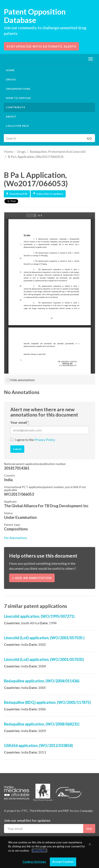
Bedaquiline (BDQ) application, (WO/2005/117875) (47, 702)
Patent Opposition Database (35, 16)
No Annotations (16, 538)
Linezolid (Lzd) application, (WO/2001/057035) (44, 659)
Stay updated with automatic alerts (41, 46)
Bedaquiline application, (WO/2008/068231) (42, 724)
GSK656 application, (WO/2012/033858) (38, 746)
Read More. (39, 852)
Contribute (16, 107)
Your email (20, 422)
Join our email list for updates (27, 820)
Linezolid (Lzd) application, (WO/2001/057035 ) (44, 638)
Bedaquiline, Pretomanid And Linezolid (58, 151)
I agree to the (35, 440)
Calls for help (18, 126)
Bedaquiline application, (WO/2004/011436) (42, 681)
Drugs (21, 151)
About (11, 116)
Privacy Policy (45, 440)
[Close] (90, 846)
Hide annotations (21, 380)
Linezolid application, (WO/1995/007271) (39, 616)
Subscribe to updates (48, 194)
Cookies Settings (34, 864)
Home (10, 70)
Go (89, 138)
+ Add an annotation (32, 578)
